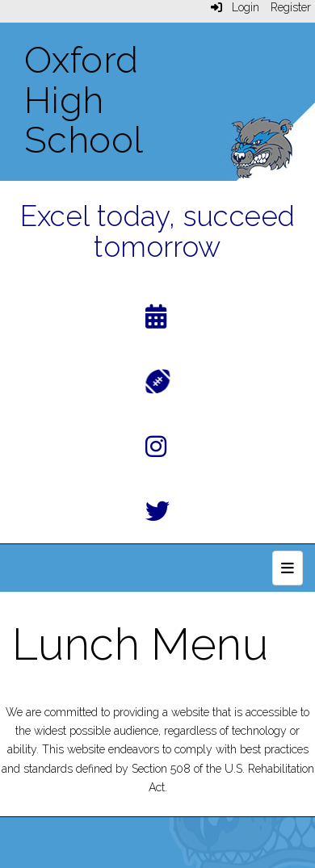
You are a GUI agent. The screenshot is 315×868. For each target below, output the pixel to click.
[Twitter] (157, 515)
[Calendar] (156, 320)
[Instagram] (156, 450)
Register (291, 7)
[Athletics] (158, 380)
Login (235, 7)
